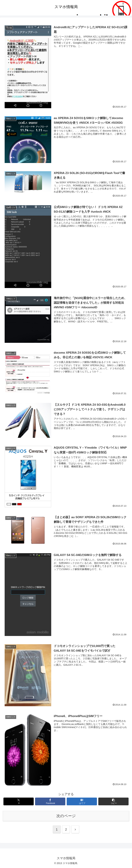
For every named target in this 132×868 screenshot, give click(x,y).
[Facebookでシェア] (50, 801)
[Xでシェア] (19, 801)
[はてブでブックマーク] (82, 801)
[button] (114, 801)
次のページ (66, 816)
